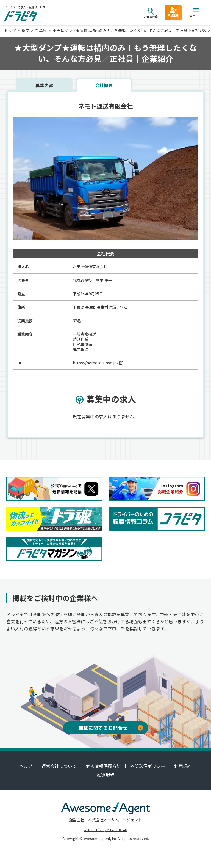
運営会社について (59, 766)
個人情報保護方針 (103, 766)
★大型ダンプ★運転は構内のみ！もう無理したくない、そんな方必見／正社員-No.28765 (129, 31)
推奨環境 (105, 775)
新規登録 (173, 12)
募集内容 (44, 85)
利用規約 (183, 766)
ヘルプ (26, 766)
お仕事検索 (151, 13)
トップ (10, 31)
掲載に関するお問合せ (111, 728)
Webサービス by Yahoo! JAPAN (105, 830)
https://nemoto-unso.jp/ (95, 363)
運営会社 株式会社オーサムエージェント (105, 819)
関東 (26, 31)
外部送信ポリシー (148, 766)
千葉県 (41, 31)
